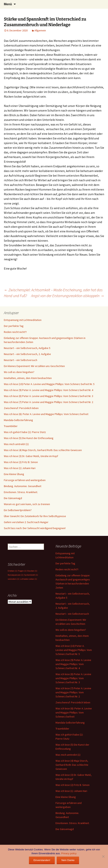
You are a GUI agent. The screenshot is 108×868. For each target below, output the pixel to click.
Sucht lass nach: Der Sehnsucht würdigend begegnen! (35, 528)
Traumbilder (11, 426)
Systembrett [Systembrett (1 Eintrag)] (31, 575)
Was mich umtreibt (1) (16, 444)
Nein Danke (68, 860)
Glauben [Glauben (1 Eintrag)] (32, 571)
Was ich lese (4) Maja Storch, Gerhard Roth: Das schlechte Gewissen (43, 450)
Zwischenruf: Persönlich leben (21, 408)
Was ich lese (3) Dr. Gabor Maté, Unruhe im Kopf (31, 456)
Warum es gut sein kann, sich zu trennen (27, 504)
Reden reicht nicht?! (15, 332)
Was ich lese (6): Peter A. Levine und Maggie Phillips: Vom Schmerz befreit (46, 414)
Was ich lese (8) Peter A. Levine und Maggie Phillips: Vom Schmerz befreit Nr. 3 (49, 396)
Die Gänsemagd (13, 498)
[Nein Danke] (103, 856)
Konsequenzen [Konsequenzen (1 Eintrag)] (16, 575)
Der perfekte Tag (14, 326)
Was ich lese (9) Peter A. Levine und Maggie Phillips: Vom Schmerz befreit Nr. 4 (49, 390)
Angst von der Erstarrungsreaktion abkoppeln (68, 296)
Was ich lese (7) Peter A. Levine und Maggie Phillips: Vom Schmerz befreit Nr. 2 (49, 402)
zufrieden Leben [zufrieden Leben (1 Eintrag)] (29, 579)
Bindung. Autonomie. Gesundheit (23, 486)
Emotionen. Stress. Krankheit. (21, 492)
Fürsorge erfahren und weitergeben (25, 480)
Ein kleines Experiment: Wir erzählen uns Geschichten (34, 366)
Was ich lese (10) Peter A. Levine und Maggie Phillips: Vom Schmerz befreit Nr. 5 (49, 384)
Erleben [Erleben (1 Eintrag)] (13, 571)
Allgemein (40, 30)
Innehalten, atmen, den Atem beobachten (28, 378)
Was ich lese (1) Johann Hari (20, 468)
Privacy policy (69, 853)
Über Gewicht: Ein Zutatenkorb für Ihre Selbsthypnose (35, 516)
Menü (8, 4)
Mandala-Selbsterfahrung (18, 420)
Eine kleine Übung (14, 474)
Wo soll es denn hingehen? (19, 372)
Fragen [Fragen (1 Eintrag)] (22, 571)
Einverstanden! (42, 860)
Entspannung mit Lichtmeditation (23, 320)
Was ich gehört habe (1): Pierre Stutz (25, 432)
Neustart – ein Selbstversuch (21, 360)
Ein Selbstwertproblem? (18, 510)
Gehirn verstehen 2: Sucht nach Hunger (26, 522)
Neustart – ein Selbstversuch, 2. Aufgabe (27, 354)
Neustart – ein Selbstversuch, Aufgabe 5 (27, 348)
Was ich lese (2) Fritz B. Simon (21, 462)
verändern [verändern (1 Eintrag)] (14, 579)
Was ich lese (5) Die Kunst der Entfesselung (29, 438)
